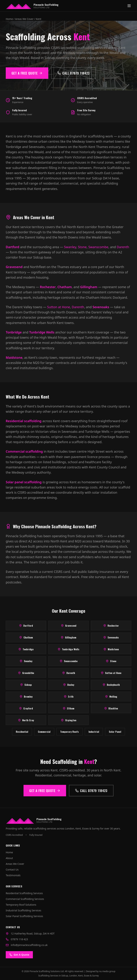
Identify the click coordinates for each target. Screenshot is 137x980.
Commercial (44, 732)
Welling (111, 696)
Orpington (69, 720)
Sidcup (26, 685)
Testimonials (13, 875)
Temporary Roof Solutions (21, 905)
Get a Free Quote (27, 73)
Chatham (65, 287)
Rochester (48, 287)
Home (9, 19)
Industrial (94, 732)
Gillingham (89, 287)
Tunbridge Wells (42, 332)
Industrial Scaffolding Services (23, 910)
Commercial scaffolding (24, 451)
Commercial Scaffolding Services (25, 899)
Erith (69, 696)
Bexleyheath (111, 685)
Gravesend (14, 267)
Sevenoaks (101, 307)
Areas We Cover (24, 19)
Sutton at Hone (59, 307)
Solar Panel (115, 732)
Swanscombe (98, 247)
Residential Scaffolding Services (24, 893)
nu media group (107, 971)
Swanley (70, 247)
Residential (22, 732)
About (9, 858)
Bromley (26, 696)
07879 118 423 (19, 939)
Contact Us (12, 870)
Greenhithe (26, 673)
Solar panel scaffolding (24, 482)
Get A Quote (19, 955)
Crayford (26, 708)
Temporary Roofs (69, 732)
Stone (82, 247)
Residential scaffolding (24, 421)
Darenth (123, 247)
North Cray (26, 720)
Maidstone (14, 357)
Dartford (12, 247)
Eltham (68, 708)
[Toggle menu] (129, 6)
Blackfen (111, 708)
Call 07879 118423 (73, 73)
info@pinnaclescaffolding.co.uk (29, 945)
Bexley (69, 685)
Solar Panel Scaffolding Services (24, 916)
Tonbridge (14, 332)
